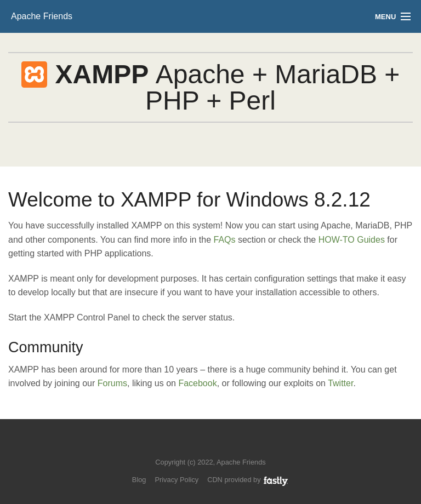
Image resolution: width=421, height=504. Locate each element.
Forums (112, 383)
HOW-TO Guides (352, 240)
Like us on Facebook (218, 446)
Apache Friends (42, 16)
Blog (139, 480)
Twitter (340, 383)
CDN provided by (248, 480)
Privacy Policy (177, 480)
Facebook (197, 383)
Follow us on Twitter (200, 446)
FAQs (224, 240)
